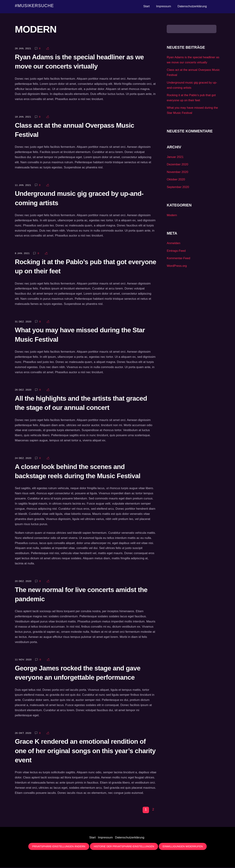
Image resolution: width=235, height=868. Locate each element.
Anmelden (174, 244)
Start (147, 6)
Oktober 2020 (176, 180)
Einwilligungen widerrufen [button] (183, 847)
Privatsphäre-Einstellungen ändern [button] (59, 847)
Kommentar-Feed (178, 259)
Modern (172, 216)
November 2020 (177, 173)
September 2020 (178, 188)
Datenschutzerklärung (192, 6)
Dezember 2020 (177, 165)
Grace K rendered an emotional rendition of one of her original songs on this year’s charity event (85, 751)
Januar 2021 (175, 157)
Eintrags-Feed (176, 251)
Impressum (164, 6)
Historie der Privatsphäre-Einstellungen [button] (124, 847)
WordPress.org (177, 266)
